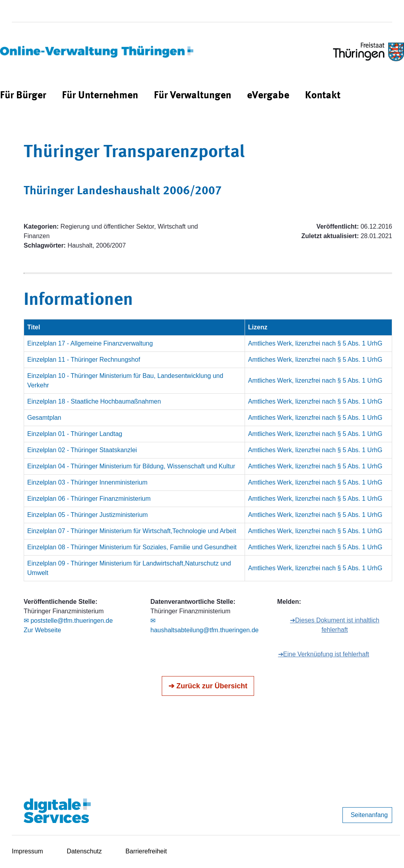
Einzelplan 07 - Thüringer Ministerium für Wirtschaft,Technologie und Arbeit (132, 531)
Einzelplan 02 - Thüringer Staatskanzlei (82, 450)
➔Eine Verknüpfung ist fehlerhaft (324, 654)
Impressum (27, 851)
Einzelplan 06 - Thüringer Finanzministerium (89, 499)
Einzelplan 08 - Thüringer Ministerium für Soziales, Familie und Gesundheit (132, 547)
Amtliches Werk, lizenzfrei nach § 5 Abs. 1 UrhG (315, 343)
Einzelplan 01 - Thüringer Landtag (75, 434)
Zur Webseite (42, 630)
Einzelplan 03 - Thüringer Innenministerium (87, 482)
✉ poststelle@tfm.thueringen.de (68, 621)
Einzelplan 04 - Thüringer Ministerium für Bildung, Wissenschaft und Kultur (131, 466)
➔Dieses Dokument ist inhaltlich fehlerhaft (335, 625)
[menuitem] (23, 96)
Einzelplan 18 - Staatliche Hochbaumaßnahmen (94, 401)
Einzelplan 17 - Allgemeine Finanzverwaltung (90, 343)
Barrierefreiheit (146, 851)
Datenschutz (84, 851)
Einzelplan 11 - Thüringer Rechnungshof (84, 360)
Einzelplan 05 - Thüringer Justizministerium (88, 515)
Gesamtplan (44, 418)
